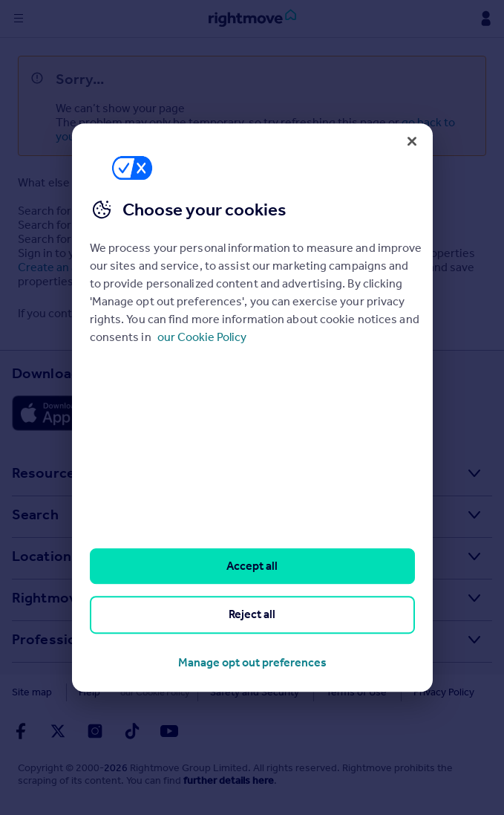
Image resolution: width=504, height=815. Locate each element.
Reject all (252, 615)
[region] (252, 408)
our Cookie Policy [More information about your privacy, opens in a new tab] (202, 337)
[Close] (412, 141)
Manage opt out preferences (252, 662)
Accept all (252, 566)
